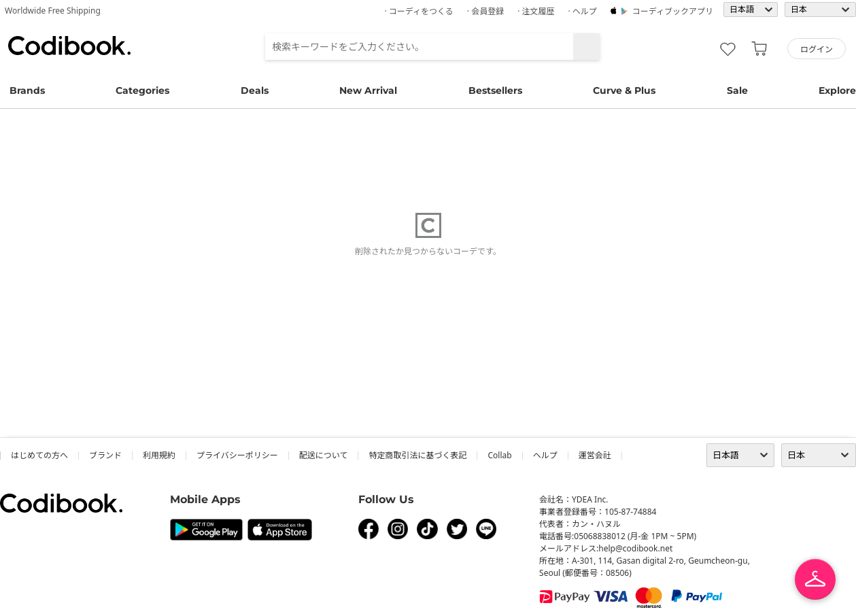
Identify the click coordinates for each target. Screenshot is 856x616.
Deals (255, 90)
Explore (837, 90)
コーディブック (69, 46)
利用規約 (159, 455)
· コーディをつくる (419, 11)
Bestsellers (495, 90)
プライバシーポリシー (237, 455)
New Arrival (368, 90)
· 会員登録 (485, 11)
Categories (142, 90)
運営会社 (595, 455)
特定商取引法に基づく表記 (417, 455)
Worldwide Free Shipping (53, 11)
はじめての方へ (39, 455)
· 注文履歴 (536, 11)
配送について (324, 455)
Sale (737, 90)
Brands (27, 90)
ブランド (105, 455)
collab (499, 455)
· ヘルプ (582, 11)
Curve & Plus (624, 90)
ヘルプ (545, 455)
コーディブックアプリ (673, 11)
